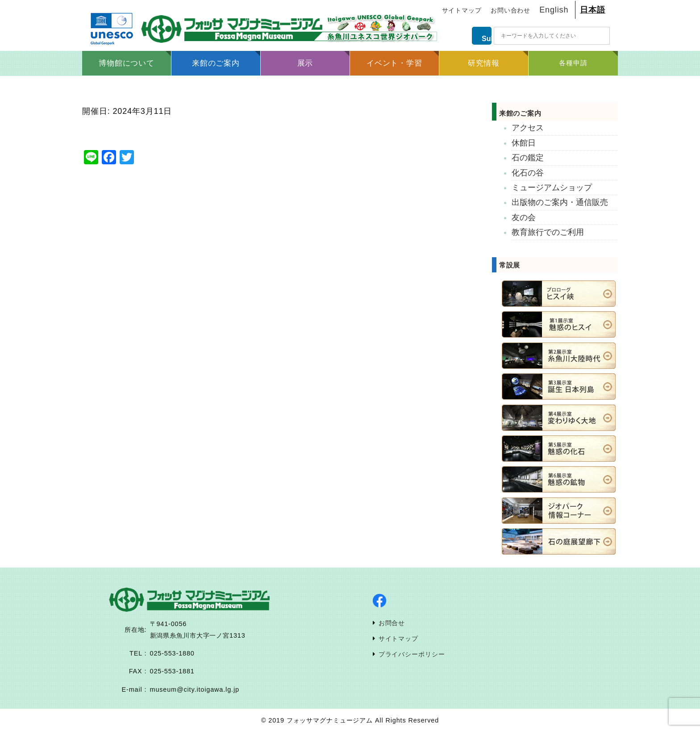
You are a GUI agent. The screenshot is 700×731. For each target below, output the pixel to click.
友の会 (524, 217)
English (554, 10)
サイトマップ (462, 10)
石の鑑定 (528, 158)
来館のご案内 (530, 113)
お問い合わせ (510, 10)
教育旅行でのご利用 (548, 232)
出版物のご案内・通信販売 (560, 202)
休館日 (524, 143)
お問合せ (392, 623)
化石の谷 (528, 173)
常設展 (510, 265)
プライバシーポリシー (412, 654)
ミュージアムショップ (552, 188)
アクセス (528, 128)
